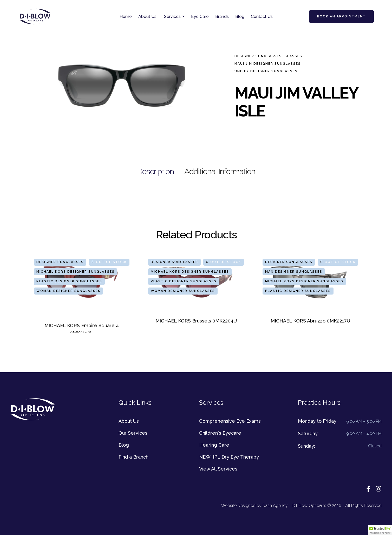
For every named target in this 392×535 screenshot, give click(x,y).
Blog (124, 445)
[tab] (155, 172)
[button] (184, 16)
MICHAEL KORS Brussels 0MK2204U (196, 321)
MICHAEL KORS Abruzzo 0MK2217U (310, 321)
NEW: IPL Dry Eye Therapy (229, 457)
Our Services (133, 433)
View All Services (218, 469)
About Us (129, 421)
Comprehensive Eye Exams (230, 421)
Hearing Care (214, 445)
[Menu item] (126, 17)
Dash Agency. (275, 505)
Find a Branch (133, 457)
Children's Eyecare (220, 433)
